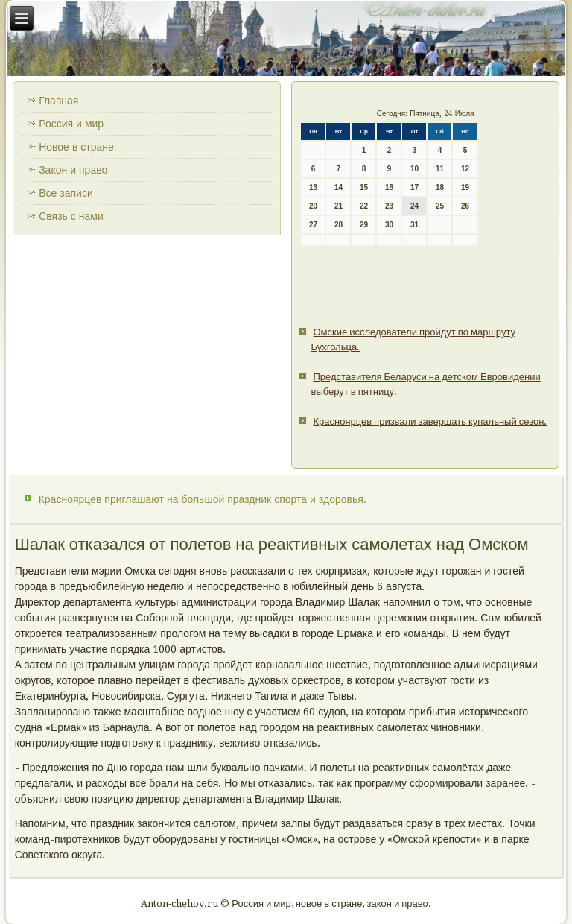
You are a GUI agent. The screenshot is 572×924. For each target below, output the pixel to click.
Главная (58, 101)
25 (440, 206)
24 (414, 206)
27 (313, 225)
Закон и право (73, 170)
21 (339, 206)
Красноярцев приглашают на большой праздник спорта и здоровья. (203, 499)
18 (440, 187)
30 (389, 225)
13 (313, 187)
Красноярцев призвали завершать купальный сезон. (430, 421)
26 (465, 206)
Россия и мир (71, 124)
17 (414, 187)
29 (364, 225)
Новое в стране (76, 147)
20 (313, 206)
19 (465, 187)
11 (440, 169)
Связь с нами (71, 216)
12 (465, 169)
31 (414, 225)
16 (389, 187)
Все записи (66, 193)
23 (389, 206)
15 (364, 187)
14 (339, 187)
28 (339, 225)
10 (414, 169)
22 (364, 206)
